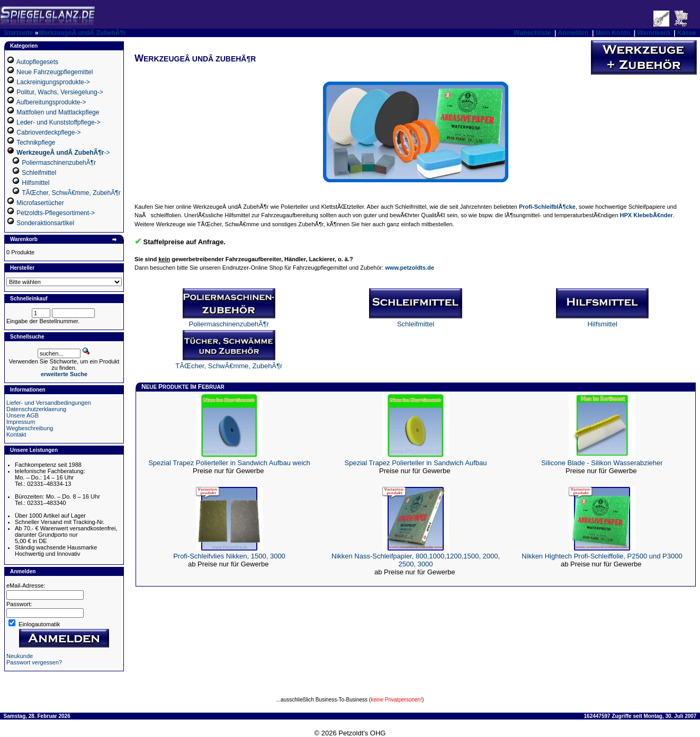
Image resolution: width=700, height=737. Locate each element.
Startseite (19, 33)
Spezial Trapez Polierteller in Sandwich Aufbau (416, 463)
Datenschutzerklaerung (36, 409)
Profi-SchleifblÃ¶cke (547, 207)
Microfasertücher (40, 203)
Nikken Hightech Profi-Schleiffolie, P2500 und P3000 (602, 556)
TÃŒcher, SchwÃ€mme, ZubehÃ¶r (71, 193)
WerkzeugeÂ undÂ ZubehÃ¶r (82, 33)
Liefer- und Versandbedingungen (49, 403)
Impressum (21, 422)
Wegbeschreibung (30, 428)
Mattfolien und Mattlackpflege (58, 112)
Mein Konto (613, 33)
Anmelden (573, 33)
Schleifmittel (39, 173)
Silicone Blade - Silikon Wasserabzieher (602, 463)
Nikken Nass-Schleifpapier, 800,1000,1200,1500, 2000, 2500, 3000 (416, 560)
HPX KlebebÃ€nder (647, 215)
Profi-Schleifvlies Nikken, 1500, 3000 (229, 556)
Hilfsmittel (35, 183)
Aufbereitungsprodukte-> (51, 102)
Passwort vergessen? (34, 662)
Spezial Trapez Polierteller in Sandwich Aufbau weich (229, 463)
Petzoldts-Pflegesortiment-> (56, 213)
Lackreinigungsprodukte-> (53, 82)
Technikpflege (36, 143)
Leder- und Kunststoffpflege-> (58, 122)
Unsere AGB (23, 415)
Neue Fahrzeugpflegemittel (55, 72)
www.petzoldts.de (410, 268)
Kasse (686, 33)
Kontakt (16, 434)
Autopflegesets (37, 62)
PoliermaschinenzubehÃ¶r (59, 163)
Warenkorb (653, 33)
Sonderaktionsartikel (45, 223)
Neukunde (20, 656)
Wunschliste (532, 33)
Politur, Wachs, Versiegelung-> (60, 92)
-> (63, 153)
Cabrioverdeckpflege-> (48, 132)
